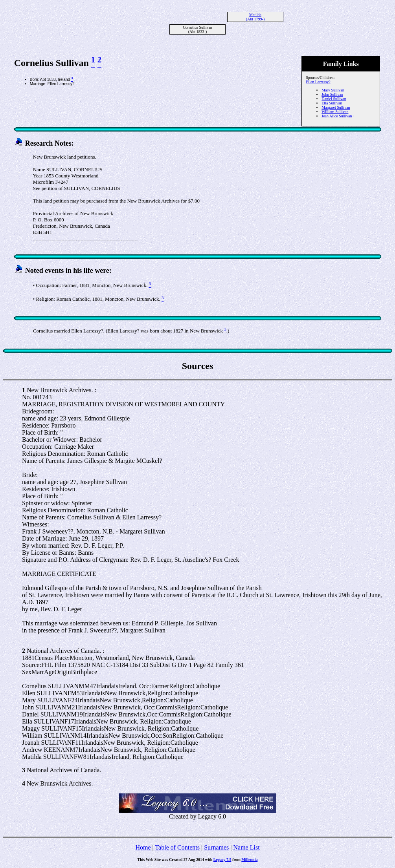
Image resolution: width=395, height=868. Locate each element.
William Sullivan (335, 112)
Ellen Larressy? (318, 82)
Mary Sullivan (333, 90)
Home (143, 847)
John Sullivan (332, 94)
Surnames (216, 847)
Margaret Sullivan (336, 107)
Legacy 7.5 (222, 860)
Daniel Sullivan (334, 99)
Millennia (249, 860)
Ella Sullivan (332, 103)
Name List (246, 847)
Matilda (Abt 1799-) (255, 17)
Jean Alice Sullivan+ (338, 116)
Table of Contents (177, 847)
